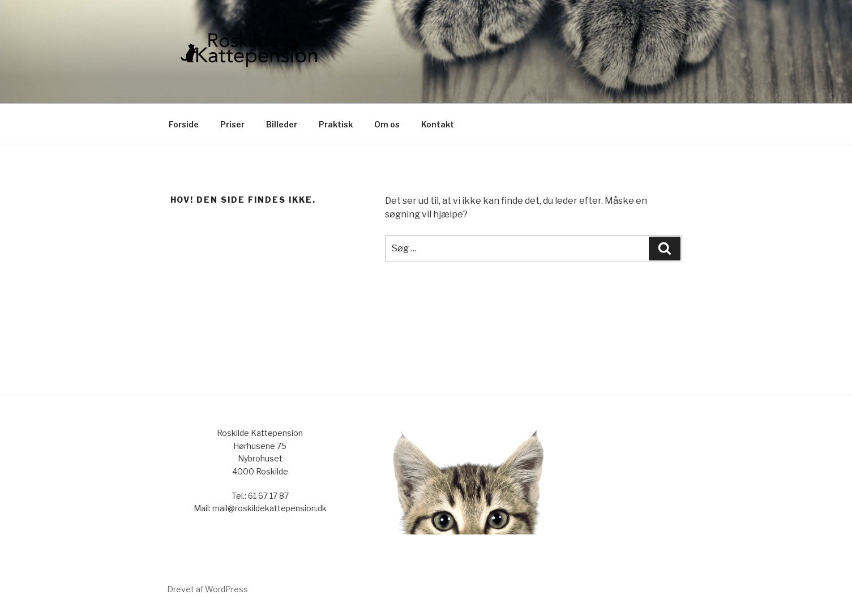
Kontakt (438, 124)
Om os (387, 124)
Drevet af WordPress (207, 589)
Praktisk (336, 124)
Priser (232, 124)
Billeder (282, 124)
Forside (184, 124)
